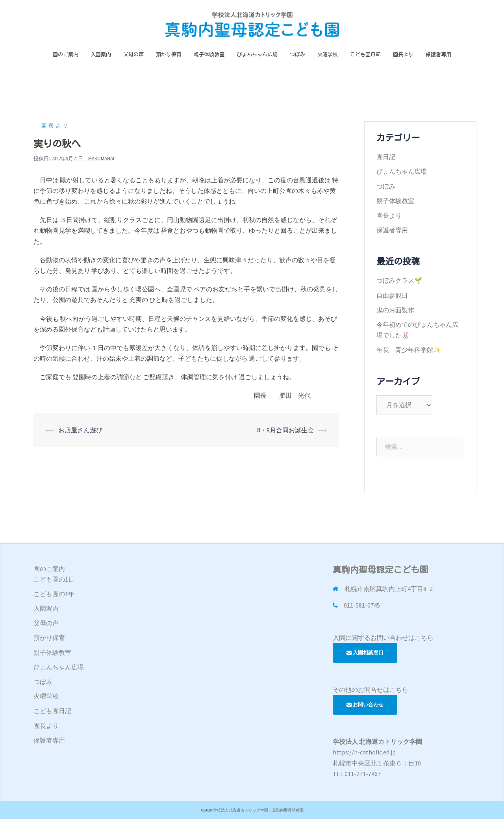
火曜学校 (328, 55)
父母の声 (133, 55)
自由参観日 (392, 295)
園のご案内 (66, 55)
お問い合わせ (365, 705)
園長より (403, 55)
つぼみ (297, 55)
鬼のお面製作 (395, 310)
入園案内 (101, 55)
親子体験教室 (209, 55)
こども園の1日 (54, 579)
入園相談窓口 (365, 653)
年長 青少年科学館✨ (409, 350)
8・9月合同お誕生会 (285, 430)
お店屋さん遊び (80, 430)
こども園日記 (365, 55)
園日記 (386, 157)
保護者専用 (438, 55)
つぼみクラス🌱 (399, 280)
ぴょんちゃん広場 (257, 55)
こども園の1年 (54, 594)
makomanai (101, 158)
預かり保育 (169, 55)
